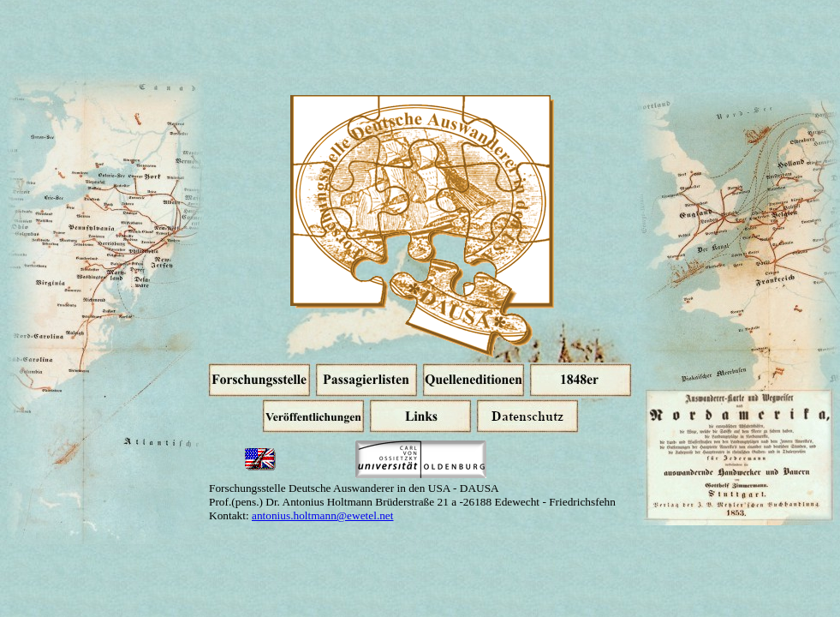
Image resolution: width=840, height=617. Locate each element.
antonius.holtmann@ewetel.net (323, 515)
